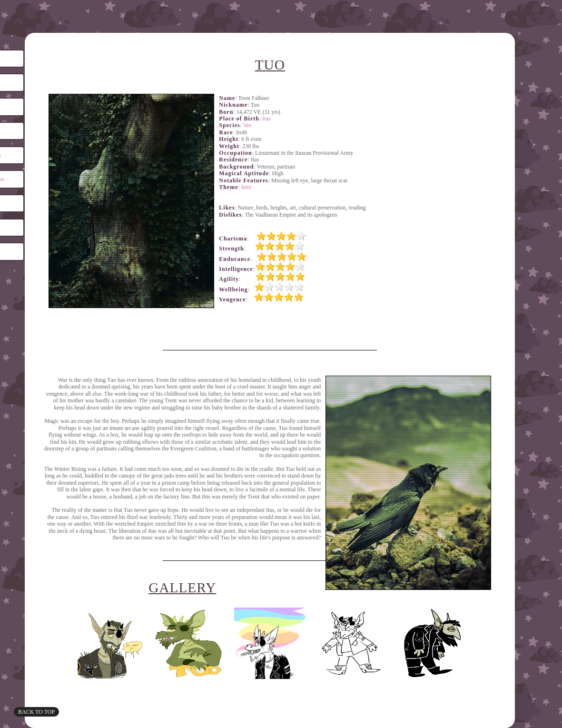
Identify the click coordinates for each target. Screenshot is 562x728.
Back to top (36, 712)
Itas (266, 119)
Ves (247, 125)
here (246, 187)
